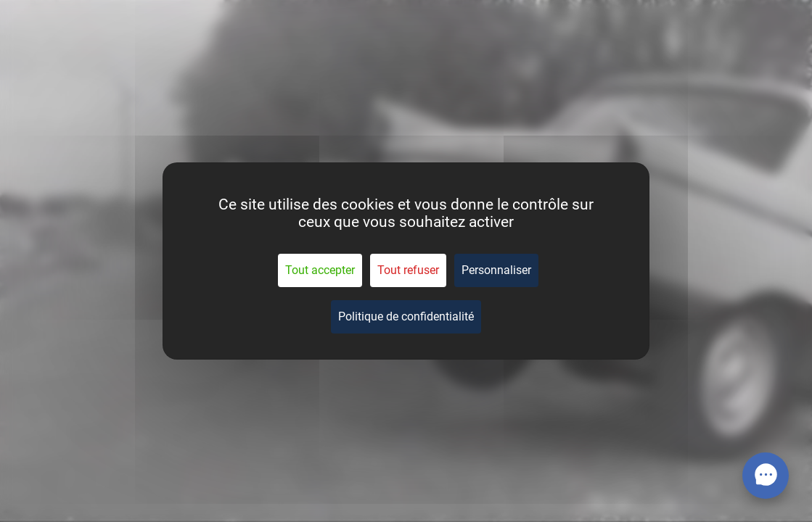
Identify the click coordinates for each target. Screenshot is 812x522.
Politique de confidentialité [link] (406, 316)
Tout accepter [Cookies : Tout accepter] (320, 270)
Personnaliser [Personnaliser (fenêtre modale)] (496, 270)
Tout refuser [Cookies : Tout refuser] (408, 270)
